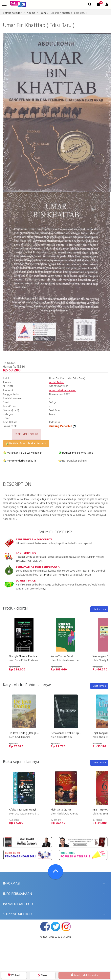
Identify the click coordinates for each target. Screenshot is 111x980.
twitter (55, 926)
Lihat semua (99, 609)
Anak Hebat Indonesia (62, 390)
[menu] (4, 4)
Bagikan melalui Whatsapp (76, 453)
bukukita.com (63, 937)
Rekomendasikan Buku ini (20, 461)
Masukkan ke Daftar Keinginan (23, 453)
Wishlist (14, 975)
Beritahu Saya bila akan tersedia (26, 444)
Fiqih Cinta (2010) (61, 810)
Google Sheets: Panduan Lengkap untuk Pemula (37, 656)
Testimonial (45, 575)
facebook (45, 926)
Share (43, 976)
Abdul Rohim (57, 382)
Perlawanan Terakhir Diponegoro (70, 733)
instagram (66, 926)
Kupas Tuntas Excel (62, 656)
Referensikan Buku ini (73, 461)
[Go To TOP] (55, 872)
